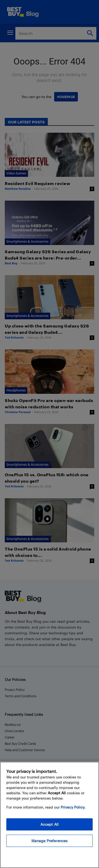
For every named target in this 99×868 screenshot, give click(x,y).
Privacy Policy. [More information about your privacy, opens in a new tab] (73, 807)
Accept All (49, 824)
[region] (49, 815)
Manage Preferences (50, 841)
